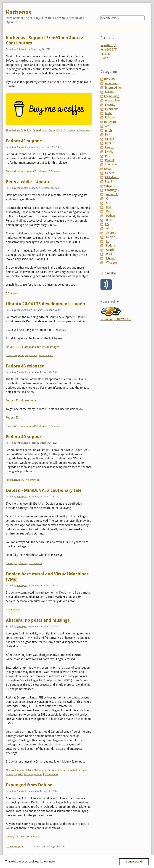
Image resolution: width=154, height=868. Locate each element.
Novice (109, 92)
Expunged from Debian (29, 785)
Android (111, 233)
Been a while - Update (28, 182)
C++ (109, 203)
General (37, 130)
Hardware (110, 122)
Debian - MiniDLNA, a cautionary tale (44, 490)
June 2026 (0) (109, 50)
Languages (112, 190)
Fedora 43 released (25, 366)
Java (109, 207)
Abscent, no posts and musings (38, 620)
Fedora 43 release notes (21, 400)
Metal (109, 113)
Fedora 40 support (24, 437)
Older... (105, 58)
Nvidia (109, 152)
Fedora (28, 130)
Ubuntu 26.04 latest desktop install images (33, 347)
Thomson (111, 164)
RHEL (63, 130)
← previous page (15, 847)
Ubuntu (71, 130)
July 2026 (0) (108, 45)
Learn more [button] (48, 862)
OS (58, 130)
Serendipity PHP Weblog (116, 319)
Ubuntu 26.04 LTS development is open (45, 304)
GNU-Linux (20, 171)
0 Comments (84, 130)
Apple (109, 130)
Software (42, 171)
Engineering (66, 770)
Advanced (111, 83)
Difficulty (110, 79)
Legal (108, 182)
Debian (16, 130)
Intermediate (113, 88)
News (45, 130)
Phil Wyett (22, 49)
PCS (107, 156)
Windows (112, 263)
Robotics (29, 774)
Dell (108, 135)
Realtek (110, 160)
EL (22, 130)
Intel (108, 143)
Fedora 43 (12, 418)
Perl (109, 211)
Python (111, 216)
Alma (9, 130)
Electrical (42, 770)
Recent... (106, 54)
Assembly (112, 194)
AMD (108, 126)
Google (110, 139)
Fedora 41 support (24, 141)
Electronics (53, 770)
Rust (109, 220)
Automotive (18, 770)
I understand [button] (134, 862)
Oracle (52, 130)
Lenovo (110, 147)
